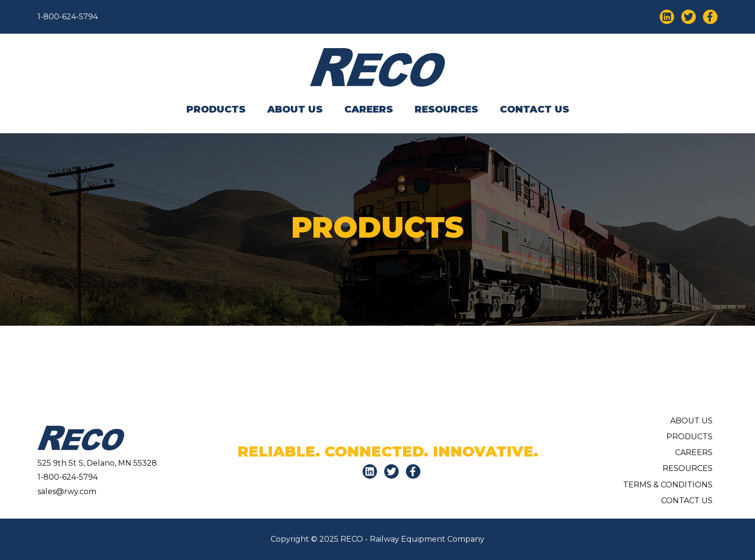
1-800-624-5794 (68, 17)
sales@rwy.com (67, 491)
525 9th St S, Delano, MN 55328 (97, 463)
